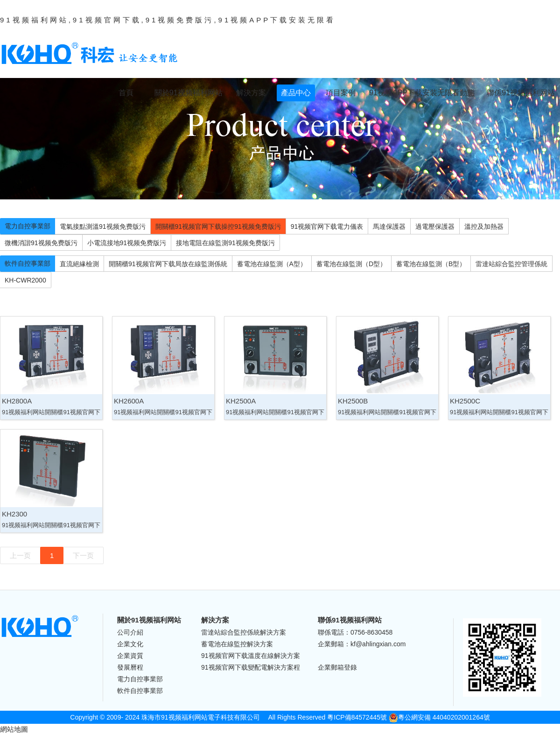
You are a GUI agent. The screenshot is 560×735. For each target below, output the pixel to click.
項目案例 (341, 93)
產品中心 (296, 93)
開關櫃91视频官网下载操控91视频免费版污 (218, 226)
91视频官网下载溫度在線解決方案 (251, 656)
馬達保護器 (389, 226)
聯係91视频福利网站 (521, 93)
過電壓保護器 (435, 226)
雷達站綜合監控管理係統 (511, 264)
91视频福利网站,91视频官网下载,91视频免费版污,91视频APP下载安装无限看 (168, 20)
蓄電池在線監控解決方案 (237, 644)
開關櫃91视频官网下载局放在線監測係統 (168, 264)
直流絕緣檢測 (79, 264)
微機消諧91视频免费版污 (41, 243)
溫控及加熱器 (484, 226)
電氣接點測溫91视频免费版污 (103, 226)
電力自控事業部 (28, 226)
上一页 (20, 555)
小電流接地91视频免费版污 (127, 243)
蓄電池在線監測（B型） (431, 264)
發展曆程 (130, 667)
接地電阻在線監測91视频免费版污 (225, 243)
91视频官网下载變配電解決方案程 (251, 667)
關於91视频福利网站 (189, 93)
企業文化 (130, 644)
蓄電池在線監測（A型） (272, 264)
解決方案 (251, 93)
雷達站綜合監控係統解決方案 (244, 632)
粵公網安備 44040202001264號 (439, 717)
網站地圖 (14, 729)
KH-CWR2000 (25, 280)
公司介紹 (130, 632)
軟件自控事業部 (28, 263)
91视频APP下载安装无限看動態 (422, 93)
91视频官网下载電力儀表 (327, 226)
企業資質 (130, 656)
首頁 (126, 93)
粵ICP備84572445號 (357, 717)
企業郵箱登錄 (337, 667)
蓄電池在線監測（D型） (351, 264)
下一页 (83, 555)
